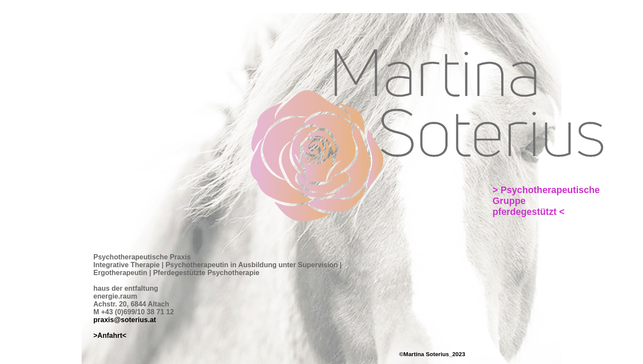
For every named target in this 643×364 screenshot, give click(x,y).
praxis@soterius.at (125, 320)
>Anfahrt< (110, 335)
